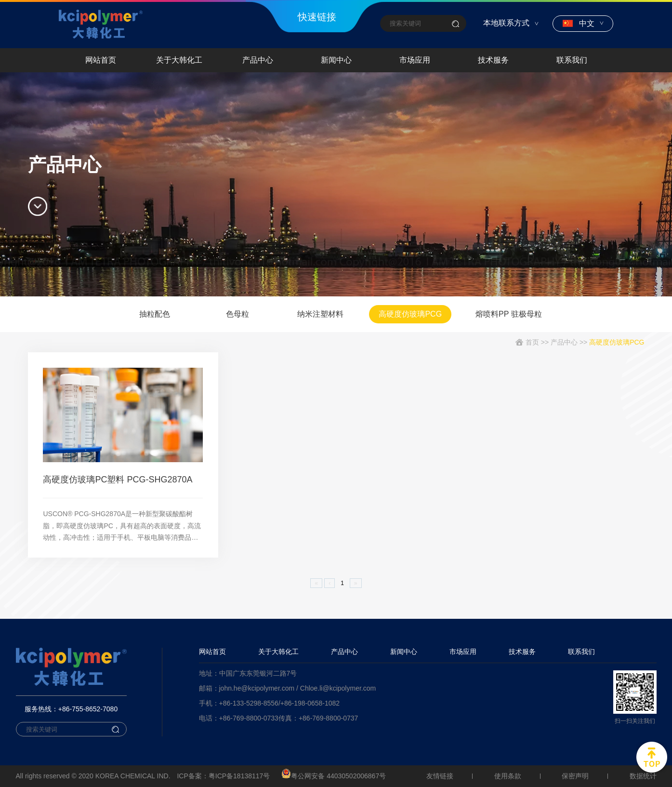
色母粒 (237, 314)
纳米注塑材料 (320, 314)
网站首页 (212, 652)
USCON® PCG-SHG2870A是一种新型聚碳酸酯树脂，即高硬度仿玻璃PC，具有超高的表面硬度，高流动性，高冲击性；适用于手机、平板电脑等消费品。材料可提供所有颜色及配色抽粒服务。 (122, 527)
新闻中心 (404, 652)
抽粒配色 (155, 314)
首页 (532, 342)
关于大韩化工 (278, 652)
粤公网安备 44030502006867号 (334, 776)
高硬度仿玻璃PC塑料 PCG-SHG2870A (118, 480)
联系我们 (581, 652)
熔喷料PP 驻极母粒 (509, 314)
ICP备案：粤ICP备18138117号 (223, 776)
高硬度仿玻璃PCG (410, 314)
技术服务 (522, 652)
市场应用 (463, 652)
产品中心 (564, 342)
